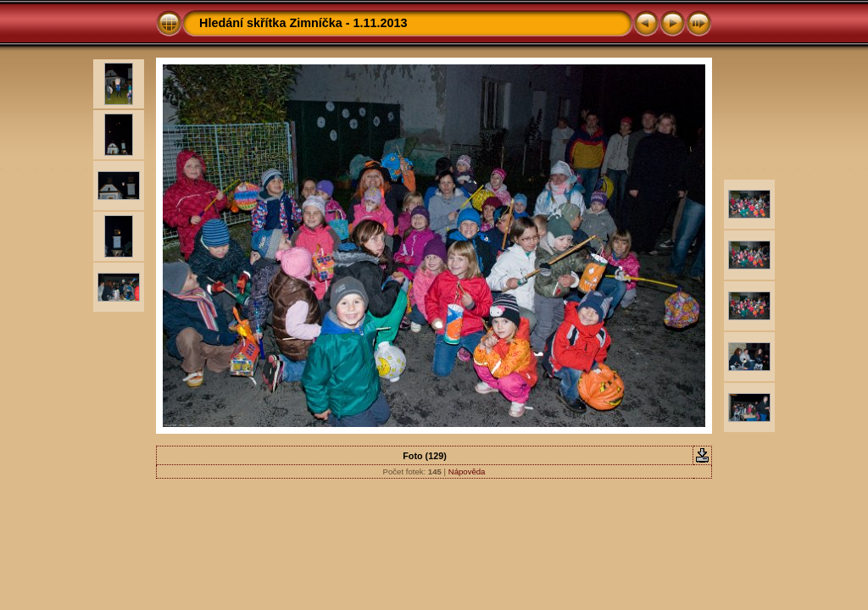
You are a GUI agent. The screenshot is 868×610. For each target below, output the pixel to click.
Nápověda (467, 471)
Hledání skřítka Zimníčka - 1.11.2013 (303, 23)
